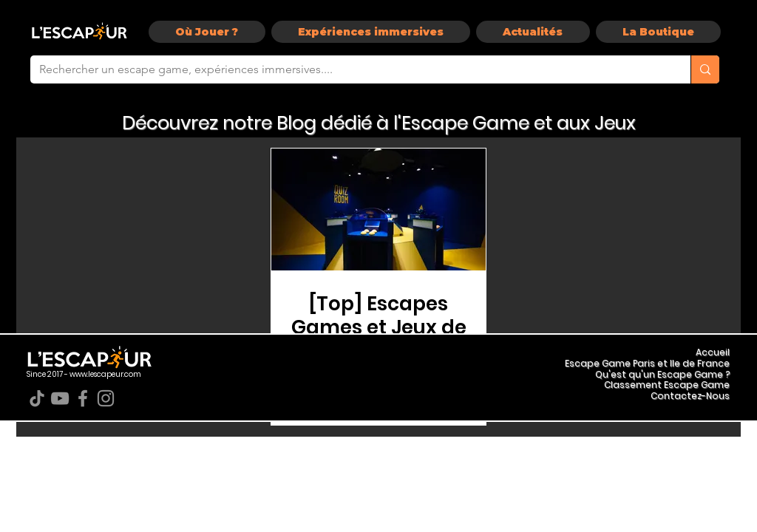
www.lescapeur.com (105, 374)
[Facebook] (83, 398)
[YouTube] (60, 398)
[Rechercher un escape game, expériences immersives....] (349, 69)
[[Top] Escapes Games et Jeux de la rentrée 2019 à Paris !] (378, 209)
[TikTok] (37, 398)
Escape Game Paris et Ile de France (647, 363)
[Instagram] (106, 398)
